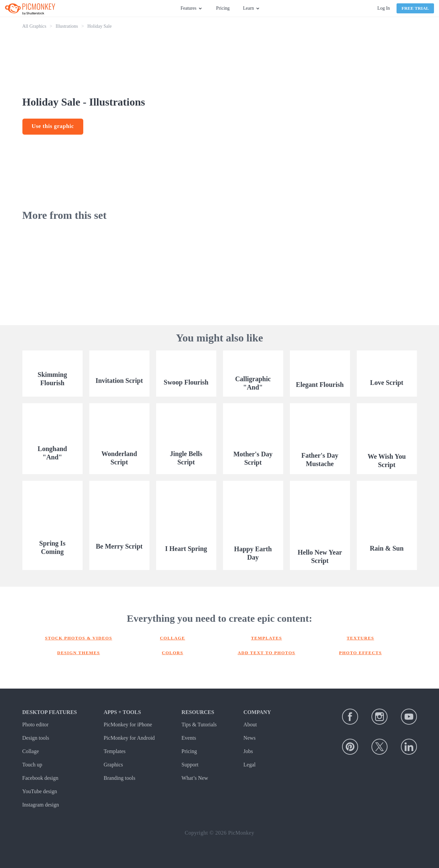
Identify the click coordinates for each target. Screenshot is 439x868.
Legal (249, 765)
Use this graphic (53, 126)
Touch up (32, 765)
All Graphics (34, 26)
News (249, 738)
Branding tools (120, 778)
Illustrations (67, 26)
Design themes (79, 653)
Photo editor (36, 725)
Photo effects (360, 653)
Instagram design (41, 805)
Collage (173, 638)
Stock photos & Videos (79, 638)
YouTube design (40, 791)
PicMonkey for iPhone (128, 725)
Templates (267, 638)
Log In (383, 8)
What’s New (195, 778)
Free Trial (415, 8)
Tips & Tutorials (199, 725)
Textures (360, 638)
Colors (173, 653)
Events (189, 738)
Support (190, 765)
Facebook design (40, 778)
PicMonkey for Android (129, 738)
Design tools (36, 738)
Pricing (223, 8)
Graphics (113, 765)
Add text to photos (266, 653)
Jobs (248, 751)
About (250, 725)
